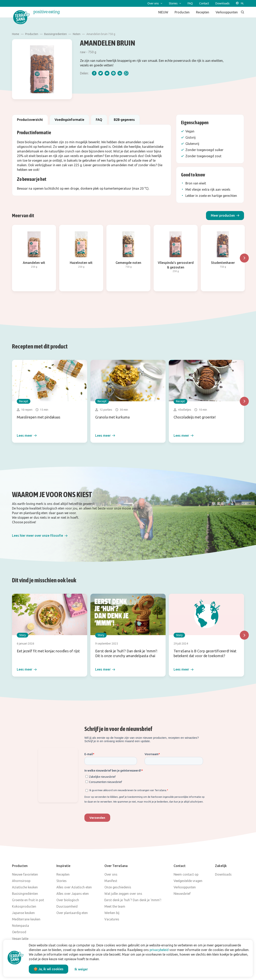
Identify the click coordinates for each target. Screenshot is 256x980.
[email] (107, 73)
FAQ (99, 120)
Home (16, 34)
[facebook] (94, 73)
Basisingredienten (55, 34)
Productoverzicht (30, 120)
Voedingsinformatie (69, 120)
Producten (32, 34)
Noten (77, 34)
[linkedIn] (120, 73)
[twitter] (101, 73)
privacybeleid (159, 950)
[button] (225, 216)
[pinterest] (113, 73)
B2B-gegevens (124, 120)
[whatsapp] (126, 73)
